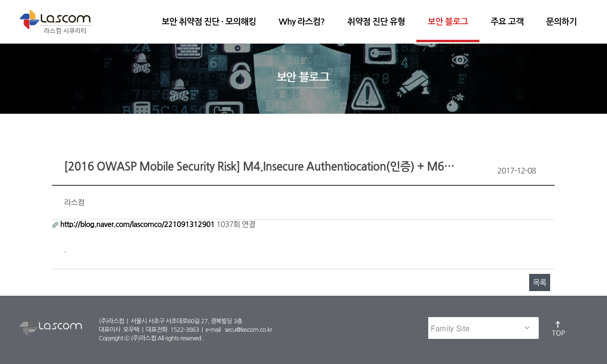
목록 (540, 282)
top (559, 328)
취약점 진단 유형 (376, 22)
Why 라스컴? (302, 22)
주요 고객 (507, 22)
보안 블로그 (448, 22)
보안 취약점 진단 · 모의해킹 (209, 22)
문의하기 (561, 22)
